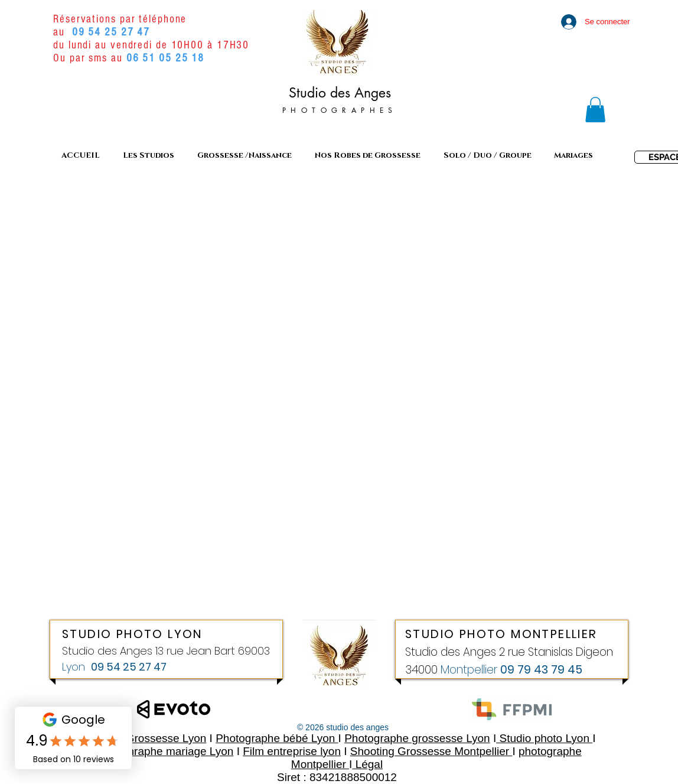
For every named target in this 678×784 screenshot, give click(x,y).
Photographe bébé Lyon (277, 738)
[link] (595, 110)
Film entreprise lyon (292, 751)
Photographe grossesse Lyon (417, 738)
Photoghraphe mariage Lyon (163, 751)
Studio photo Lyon (544, 738)
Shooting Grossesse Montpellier (431, 751)
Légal (367, 764)
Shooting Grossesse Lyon (142, 738)
